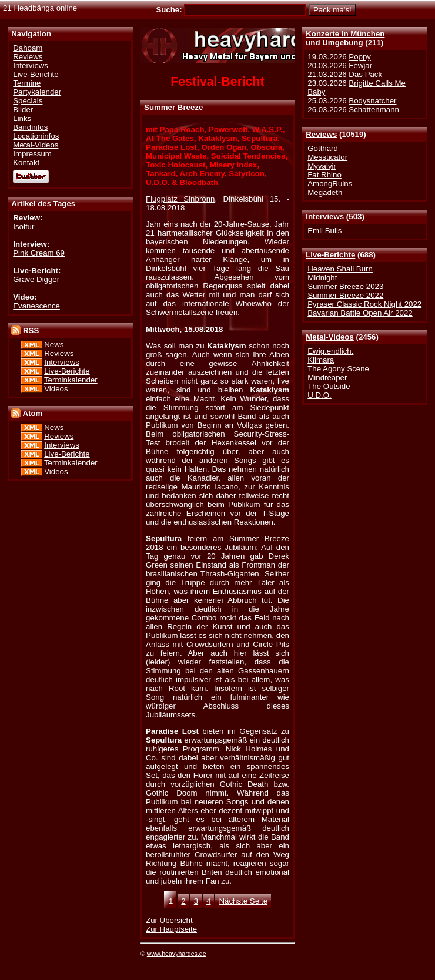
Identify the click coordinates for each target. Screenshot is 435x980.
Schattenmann (374, 110)
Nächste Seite (243, 901)
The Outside (329, 386)
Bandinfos (30, 127)
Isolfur (24, 226)
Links (22, 118)
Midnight (322, 278)
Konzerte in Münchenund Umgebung (345, 38)
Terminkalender (71, 380)
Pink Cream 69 (39, 253)
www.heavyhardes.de (177, 954)
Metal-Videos (330, 337)
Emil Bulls (324, 231)
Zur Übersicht (169, 920)
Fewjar (360, 66)
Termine (27, 83)
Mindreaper (327, 377)
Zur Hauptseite (171, 929)
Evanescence (36, 306)
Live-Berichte (330, 255)
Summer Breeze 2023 (345, 286)
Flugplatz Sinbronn (180, 199)
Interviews (325, 217)
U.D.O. (319, 395)
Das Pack (365, 74)
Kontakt (26, 162)
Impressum (32, 154)
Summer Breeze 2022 (345, 295)
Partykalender (37, 92)
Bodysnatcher (372, 101)
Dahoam (28, 48)
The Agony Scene (338, 369)
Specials (28, 101)
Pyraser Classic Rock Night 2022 (364, 304)
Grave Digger (36, 279)
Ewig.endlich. (330, 351)
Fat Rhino (324, 175)
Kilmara (321, 360)
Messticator (327, 157)
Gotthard (323, 148)
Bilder (23, 110)
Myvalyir (322, 166)
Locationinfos (36, 136)
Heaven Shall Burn (340, 269)
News (54, 345)
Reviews (321, 134)
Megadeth (325, 192)
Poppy (360, 57)
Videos (56, 389)
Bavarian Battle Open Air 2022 (360, 313)
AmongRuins (330, 184)
